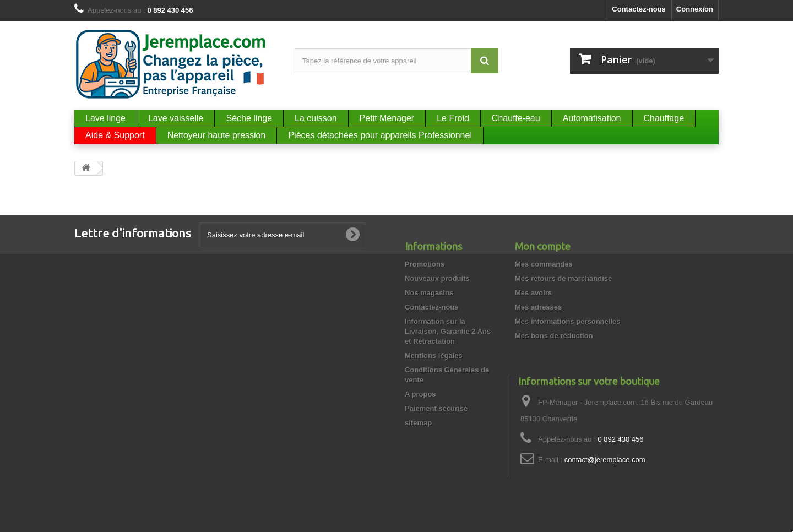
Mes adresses (538, 307)
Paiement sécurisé (436, 408)
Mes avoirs (533, 293)
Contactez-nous (639, 9)
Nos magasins (429, 293)
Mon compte (543, 246)
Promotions (425, 264)
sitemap (418, 423)
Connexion (695, 9)
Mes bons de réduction (554, 336)
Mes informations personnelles (567, 321)
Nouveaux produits (437, 278)
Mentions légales (434, 355)
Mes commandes (544, 264)
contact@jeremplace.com (605, 460)
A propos (420, 394)
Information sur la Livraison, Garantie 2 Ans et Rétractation (448, 331)
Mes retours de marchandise (563, 278)
